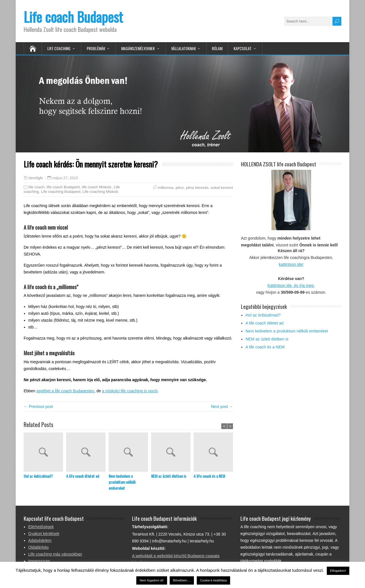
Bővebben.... (182, 580)
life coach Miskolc (97, 187)
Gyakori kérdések (44, 534)
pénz (180, 188)
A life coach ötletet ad (83, 476)
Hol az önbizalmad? (38, 476)
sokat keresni (222, 188)
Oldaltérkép (38, 547)
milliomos (166, 188)
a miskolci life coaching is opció (130, 391)
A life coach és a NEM (209, 476)
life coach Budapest (63, 187)
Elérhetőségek (41, 527)
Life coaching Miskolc (100, 192)
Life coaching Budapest (61, 192)
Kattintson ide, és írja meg (291, 285)
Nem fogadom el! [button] (152, 580)
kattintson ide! (291, 264)
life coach (36, 187)
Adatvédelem (40, 540)
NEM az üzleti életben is (169, 476)
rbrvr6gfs (36, 178)
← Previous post (38, 407)
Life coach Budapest (73, 17)
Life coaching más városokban (55, 554)
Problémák (96, 48)
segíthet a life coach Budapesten (65, 391)
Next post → (222, 407)
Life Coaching (59, 48)
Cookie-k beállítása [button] (214, 580)
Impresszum (39, 561)
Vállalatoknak (183, 48)
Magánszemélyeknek (138, 48)
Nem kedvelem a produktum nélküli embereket (122, 482)
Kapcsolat (243, 48)
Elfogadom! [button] (338, 571)
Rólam (217, 48)
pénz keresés (197, 188)
